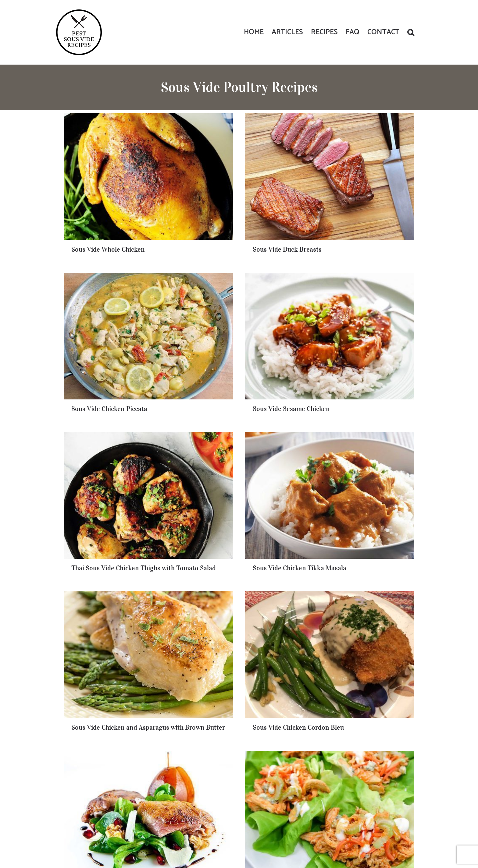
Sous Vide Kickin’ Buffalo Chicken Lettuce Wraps (147, 595)
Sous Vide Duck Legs (214, 608)
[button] (411, 32)
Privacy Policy (275, 837)
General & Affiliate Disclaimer (314, 837)
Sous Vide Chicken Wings (337, 608)
